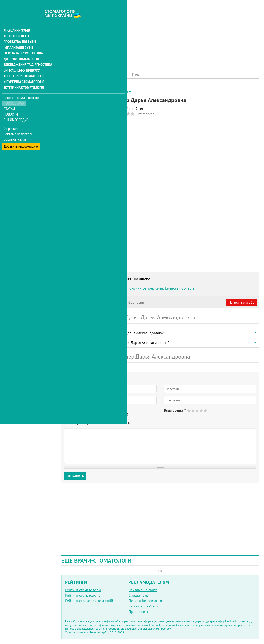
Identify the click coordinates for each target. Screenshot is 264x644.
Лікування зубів (17, 20)
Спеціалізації (139, 595)
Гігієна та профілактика (23, 43)
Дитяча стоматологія (21, 49)
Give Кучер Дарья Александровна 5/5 (205, 410)
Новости (11, 104)
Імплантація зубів (18, 37)
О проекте (11, 118)
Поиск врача (14, 93)
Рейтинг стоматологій (83, 590)
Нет (86, 414)
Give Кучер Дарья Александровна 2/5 (193, 410)
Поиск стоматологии (21, 87)
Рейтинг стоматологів (83, 595)
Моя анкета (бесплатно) (84, 302)
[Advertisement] (160, 33)
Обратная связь (15, 129)
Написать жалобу (241, 302)
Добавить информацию (21, 135)
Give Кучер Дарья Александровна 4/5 (201, 410)
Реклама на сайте (143, 590)
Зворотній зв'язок (143, 606)
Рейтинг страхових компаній (89, 601)
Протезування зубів (20, 32)
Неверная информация (127, 302)
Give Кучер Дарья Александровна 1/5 (189, 410)
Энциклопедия (16, 109)
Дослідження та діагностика (27, 54)
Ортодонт (123, 92)
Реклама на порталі (18, 124)
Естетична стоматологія (23, 77)
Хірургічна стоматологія (23, 72)
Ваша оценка (175, 410)
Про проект (138, 612)
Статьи (10, 98)
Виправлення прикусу (21, 60)
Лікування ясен (16, 26)
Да (73, 414)
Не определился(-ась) (112, 414)
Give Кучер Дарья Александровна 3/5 (197, 410)
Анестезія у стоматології (23, 66)
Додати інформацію (145, 601)
